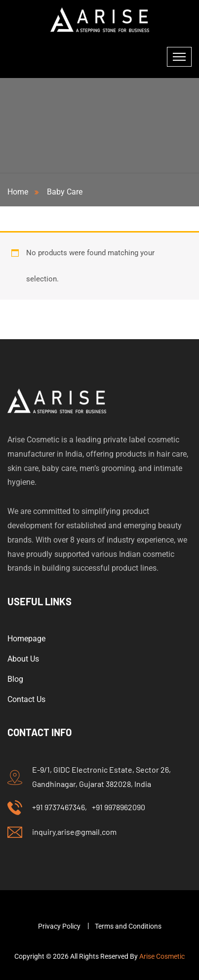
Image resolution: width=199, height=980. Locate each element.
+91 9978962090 (119, 807)
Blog (15, 679)
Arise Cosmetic (162, 956)
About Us (23, 659)
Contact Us (26, 699)
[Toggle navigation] (179, 57)
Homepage (26, 639)
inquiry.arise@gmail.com (74, 832)
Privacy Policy (59, 926)
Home (20, 192)
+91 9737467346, (60, 807)
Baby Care (65, 192)
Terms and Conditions (128, 926)
